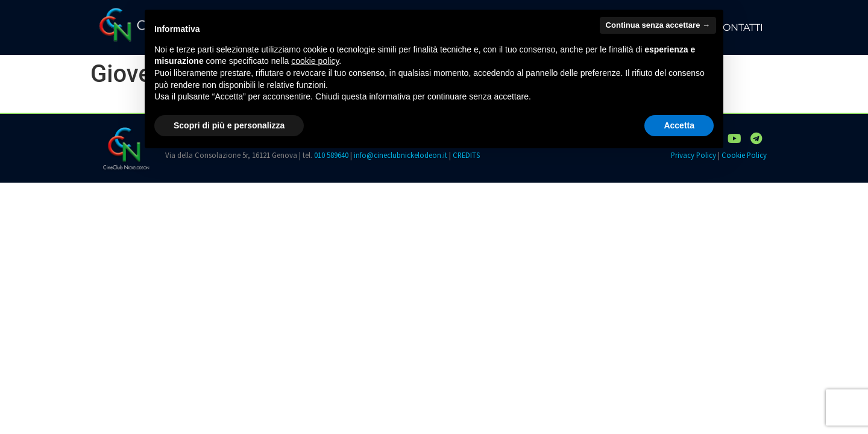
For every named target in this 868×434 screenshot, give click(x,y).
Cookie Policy (744, 155)
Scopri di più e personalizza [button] (229, 125)
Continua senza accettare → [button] (658, 25)
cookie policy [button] (315, 61)
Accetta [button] (679, 125)
